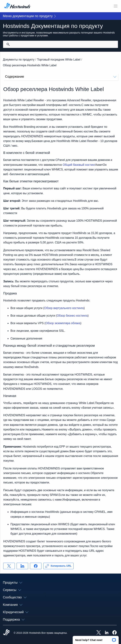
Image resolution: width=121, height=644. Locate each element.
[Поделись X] (9, 566)
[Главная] (17, 6)
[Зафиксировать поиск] (8, 44)
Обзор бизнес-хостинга (72, 316)
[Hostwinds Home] (6, 633)
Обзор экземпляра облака (63, 323)
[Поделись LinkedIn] (22, 566)
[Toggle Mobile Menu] (116, 6)
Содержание (61, 77)
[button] (96, 639)
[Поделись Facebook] (36, 566)
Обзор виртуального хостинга (64, 308)
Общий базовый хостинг (79, 165)
